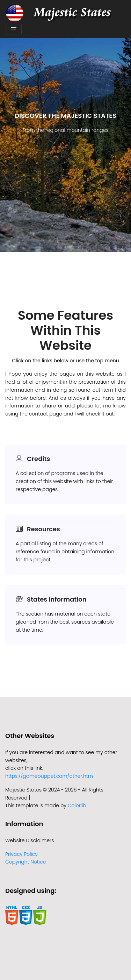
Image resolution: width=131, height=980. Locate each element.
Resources (43, 529)
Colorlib (77, 805)
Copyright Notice (26, 862)
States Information (57, 599)
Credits (38, 459)
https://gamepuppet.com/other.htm (49, 776)
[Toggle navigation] (14, 29)
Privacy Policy (21, 854)
